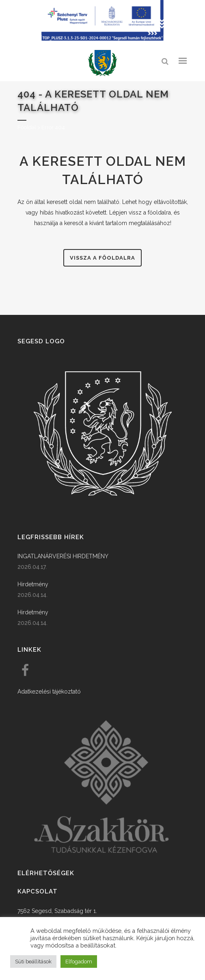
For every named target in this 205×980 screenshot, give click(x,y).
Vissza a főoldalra (102, 258)
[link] (103, 63)
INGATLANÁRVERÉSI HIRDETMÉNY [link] (63, 556)
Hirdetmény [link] (33, 584)
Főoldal (27, 127)
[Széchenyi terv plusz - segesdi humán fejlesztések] (103, 39)
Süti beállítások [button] (33, 962)
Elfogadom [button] (79, 962)
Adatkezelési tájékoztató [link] (49, 692)
